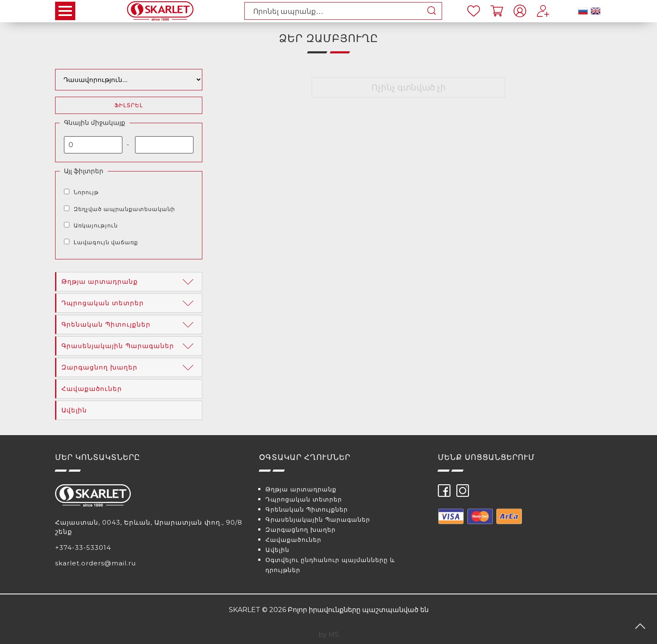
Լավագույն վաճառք (106, 242)
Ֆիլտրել (129, 105)
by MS (329, 635)
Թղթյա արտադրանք (129, 282)
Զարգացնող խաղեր (129, 367)
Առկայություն (96, 225)
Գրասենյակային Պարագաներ (129, 346)
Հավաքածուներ (92, 389)
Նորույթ (86, 192)
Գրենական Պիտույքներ (129, 325)
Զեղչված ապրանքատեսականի (124, 209)
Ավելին (74, 410)
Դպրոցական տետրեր (129, 303)
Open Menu (65, 11)
